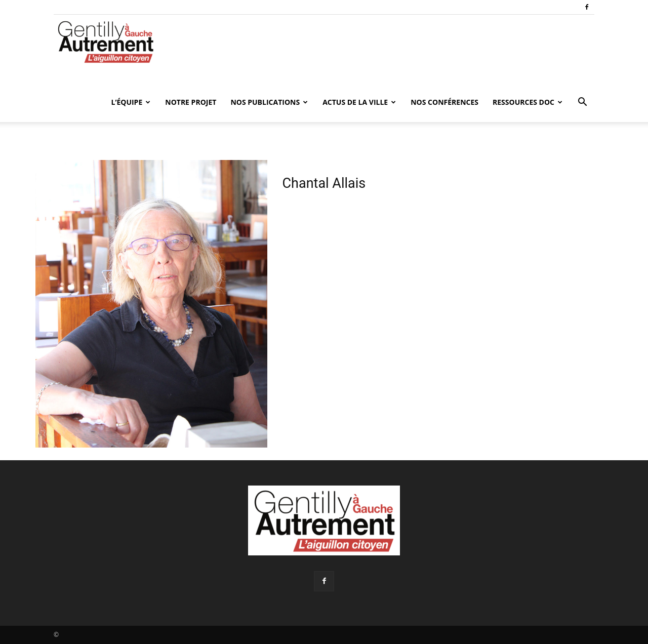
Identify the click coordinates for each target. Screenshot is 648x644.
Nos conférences (444, 102)
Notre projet (191, 102)
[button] (582, 103)
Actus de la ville (359, 102)
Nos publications (269, 102)
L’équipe (131, 102)
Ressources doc (528, 102)
